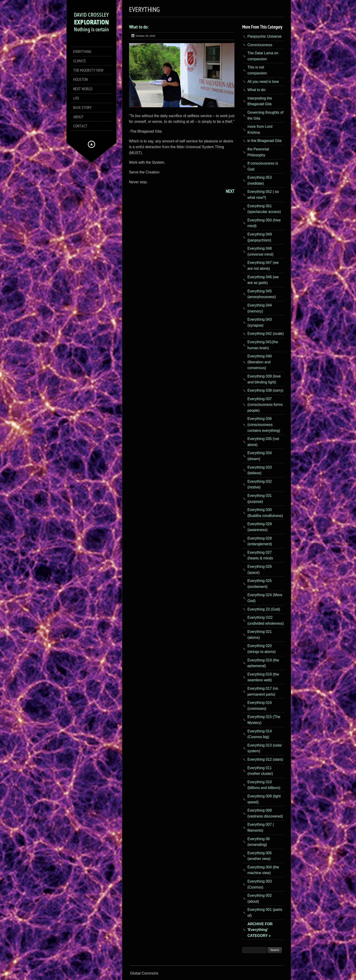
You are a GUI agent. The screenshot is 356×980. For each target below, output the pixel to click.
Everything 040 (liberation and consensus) (260, 362)
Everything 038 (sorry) (265, 390)
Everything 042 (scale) (266, 334)
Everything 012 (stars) (265, 759)
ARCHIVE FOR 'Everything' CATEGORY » (260, 930)
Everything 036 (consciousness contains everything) (264, 424)
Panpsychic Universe (264, 36)
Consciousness (260, 45)
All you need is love (263, 82)
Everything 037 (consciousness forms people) (265, 405)
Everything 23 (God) (264, 609)
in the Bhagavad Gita (264, 141)
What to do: (139, 27)
